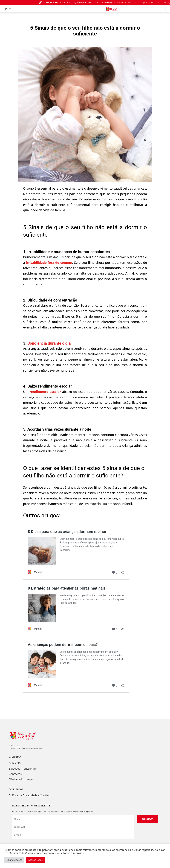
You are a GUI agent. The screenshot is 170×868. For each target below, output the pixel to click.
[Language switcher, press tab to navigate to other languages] (9, 9)
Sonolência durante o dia (49, 343)
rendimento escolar (45, 392)
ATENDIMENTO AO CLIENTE (122, 3)
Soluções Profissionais (23, 769)
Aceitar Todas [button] (35, 860)
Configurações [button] (14, 860)
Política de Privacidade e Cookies (29, 795)
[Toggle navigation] (60, 9)
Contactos (15, 774)
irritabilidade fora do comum (49, 262)
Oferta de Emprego (21, 779)
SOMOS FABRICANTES (54, 3)
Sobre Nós (15, 763)
